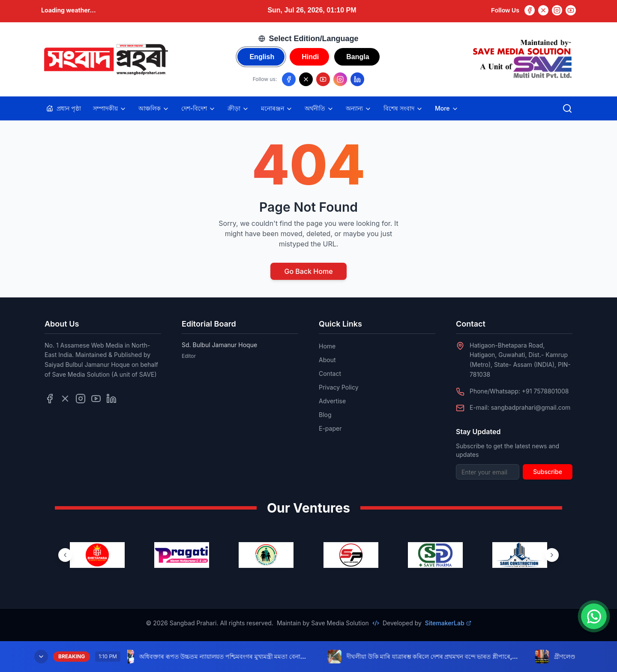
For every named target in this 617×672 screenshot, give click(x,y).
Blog (325, 415)
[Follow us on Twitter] (65, 399)
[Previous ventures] (65, 555)
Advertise (332, 401)
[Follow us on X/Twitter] (306, 79)
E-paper (330, 428)
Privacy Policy (339, 387)
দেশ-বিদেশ (198, 108)
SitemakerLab (448, 623)
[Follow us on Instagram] (340, 79)
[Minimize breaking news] (41, 657)
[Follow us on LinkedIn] (357, 79)
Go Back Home (308, 271)
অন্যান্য (359, 108)
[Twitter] (543, 10)
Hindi (310, 57)
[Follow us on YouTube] (323, 79)
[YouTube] (571, 10)
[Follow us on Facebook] (289, 79)
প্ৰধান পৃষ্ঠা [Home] (64, 108)
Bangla (358, 57)
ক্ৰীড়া (238, 108)
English (262, 57)
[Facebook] (530, 10)
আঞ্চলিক (154, 108)
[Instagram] (557, 10)
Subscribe (548, 472)
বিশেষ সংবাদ (403, 108)
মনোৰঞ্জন (277, 108)
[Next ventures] (552, 555)
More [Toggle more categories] (447, 108)
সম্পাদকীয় (110, 108)
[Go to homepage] (105, 60)
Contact (330, 373)
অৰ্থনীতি (319, 108)
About (327, 360)
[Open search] (567, 108)
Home (327, 346)
